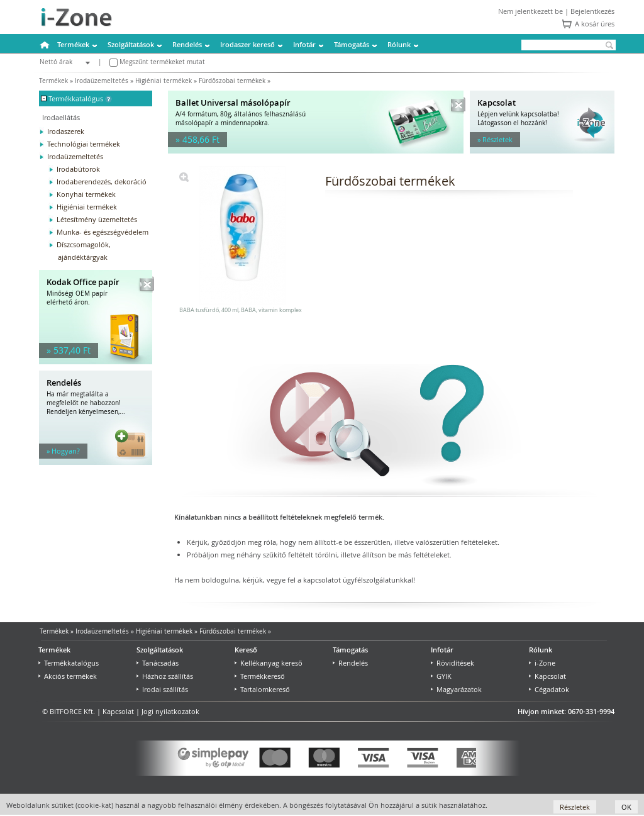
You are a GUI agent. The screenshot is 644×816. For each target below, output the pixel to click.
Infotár (304, 44)
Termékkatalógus (69, 663)
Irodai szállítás (162, 689)
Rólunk (399, 44)
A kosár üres (595, 24)
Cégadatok (549, 689)
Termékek (73, 44)
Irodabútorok (78, 169)
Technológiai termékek (84, 144)
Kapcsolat (547, 676)
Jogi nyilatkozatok (170, 711)
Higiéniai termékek (164, 81)
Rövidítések (452, 663)
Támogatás (352, 44)
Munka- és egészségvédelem (103, 232)
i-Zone (542, 663)
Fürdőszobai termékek (232, 81)
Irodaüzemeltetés (102, 81)
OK (626, 807)
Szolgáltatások (131, 44)
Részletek (575, 807)
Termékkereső (260, 676)
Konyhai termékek (86, 194)
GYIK (441, 676)
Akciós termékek (68, 676)
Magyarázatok (456, 689)
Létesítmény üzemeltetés (97, 219)
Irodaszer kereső (247, 44)
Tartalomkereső (262, 689)
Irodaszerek (66, 131)
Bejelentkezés (592, 11)
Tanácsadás (158, 663)
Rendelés (187, 44)
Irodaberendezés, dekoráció (102, 182)
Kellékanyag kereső (269, 663)
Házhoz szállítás (165, 676)
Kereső (246, 650)
